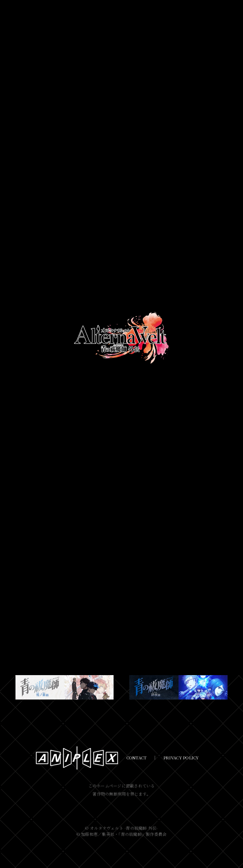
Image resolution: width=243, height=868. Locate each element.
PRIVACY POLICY (181, 758)
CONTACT (137, 758)
